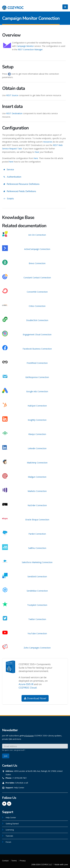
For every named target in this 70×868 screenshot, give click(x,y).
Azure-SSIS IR (26, 684)
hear (37, 152)
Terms (14, 861)
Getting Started (12, 824)
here (36, 158)
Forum (8, 842)
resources (48, 142)
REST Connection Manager (30, 49)
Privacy (23, 861)
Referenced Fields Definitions (20, 191)
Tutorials (9, 836)
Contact (5, 861)
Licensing (10, 830)
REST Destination (14, 113)
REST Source (12, 95)
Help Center (19, 788)
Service (9, 170)
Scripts (9, 199)
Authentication (12, 177)
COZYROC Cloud (28, 688)
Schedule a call (22, 783)
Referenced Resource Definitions (22, 184)
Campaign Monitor (25, 46)
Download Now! (35, 698)
